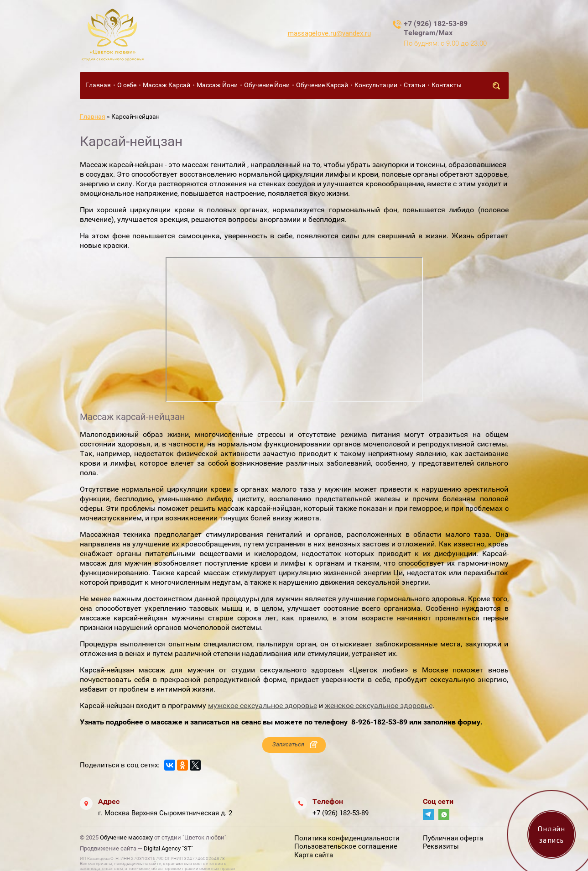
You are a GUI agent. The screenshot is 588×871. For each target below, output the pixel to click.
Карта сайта (314, 855)
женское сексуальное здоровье (379, 706)
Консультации (376, 85)
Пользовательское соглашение (346, 846)
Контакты (447, 85)
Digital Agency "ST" (168, 848)
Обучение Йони (267, 85)
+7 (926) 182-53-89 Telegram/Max (436, 28)
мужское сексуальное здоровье (263, 706)
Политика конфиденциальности (347, 838)
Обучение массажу (126, 837)
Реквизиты (441, 846)
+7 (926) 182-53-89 (341, 813)
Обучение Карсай (322, 85)
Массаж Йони (217, 85)
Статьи (414, 85)
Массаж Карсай (167, 85)
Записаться (288, 744)
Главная (98, 85)
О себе (127, 85)
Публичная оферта (453, 838)
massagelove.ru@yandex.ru (329, 33)
